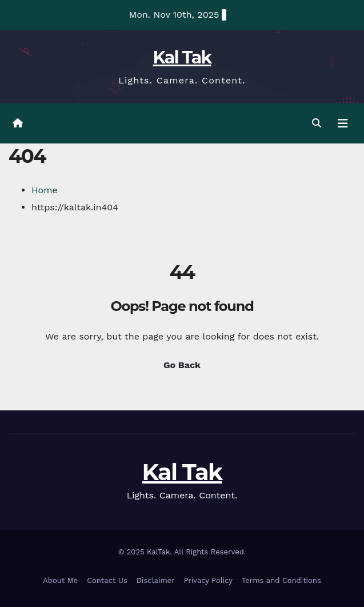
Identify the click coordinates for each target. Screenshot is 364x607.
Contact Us (107, 580)
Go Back (182, 365)
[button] (317, 123)
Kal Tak (182, 57)
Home (45, 190)
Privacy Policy (208, 580)
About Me (60, 580)
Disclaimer (156, 580)
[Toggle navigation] (343, 123)
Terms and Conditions (281, 580)
